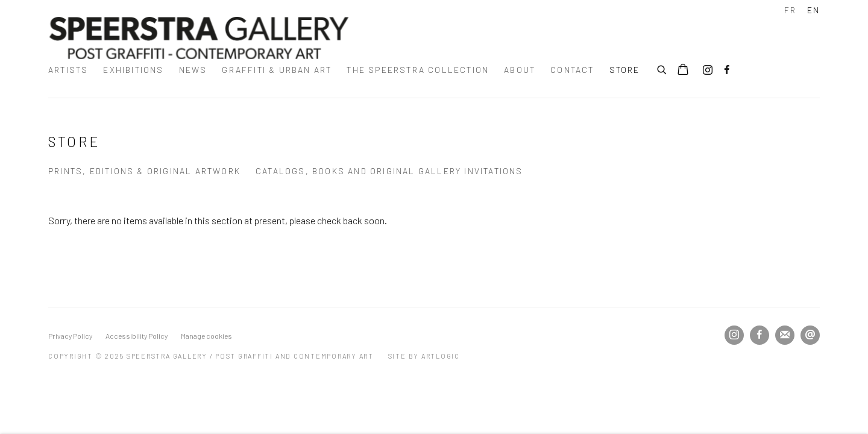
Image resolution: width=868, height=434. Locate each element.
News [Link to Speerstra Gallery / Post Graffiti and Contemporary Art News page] (193, 70)
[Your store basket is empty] (683, 71)
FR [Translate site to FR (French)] (790, 10)
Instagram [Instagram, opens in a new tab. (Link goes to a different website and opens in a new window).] (708, 71)
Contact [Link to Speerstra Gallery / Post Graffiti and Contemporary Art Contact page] (572, 70)
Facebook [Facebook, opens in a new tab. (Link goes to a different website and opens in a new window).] (727, 71)
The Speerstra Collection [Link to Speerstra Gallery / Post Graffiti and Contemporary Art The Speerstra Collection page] (418, 70)
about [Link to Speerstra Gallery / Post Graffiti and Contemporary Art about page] (520, 70)
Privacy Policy (70, 336)
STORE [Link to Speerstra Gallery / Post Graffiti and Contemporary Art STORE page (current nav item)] (625, 70)
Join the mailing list (785, 335)
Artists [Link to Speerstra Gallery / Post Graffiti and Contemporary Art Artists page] (68, 70)
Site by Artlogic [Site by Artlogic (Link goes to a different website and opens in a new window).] (424, 356)
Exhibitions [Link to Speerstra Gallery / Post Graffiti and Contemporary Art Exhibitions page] (133, 70)
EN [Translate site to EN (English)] (813, 10)
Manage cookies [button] (206, 336)
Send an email (810, 335)
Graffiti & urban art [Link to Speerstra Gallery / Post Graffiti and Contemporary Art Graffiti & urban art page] (277, 70)
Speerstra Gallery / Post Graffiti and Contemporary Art (199, 38)
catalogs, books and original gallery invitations (389, 171)
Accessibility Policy (137, 336)
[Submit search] (662, 68)
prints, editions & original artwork (144, 171)
